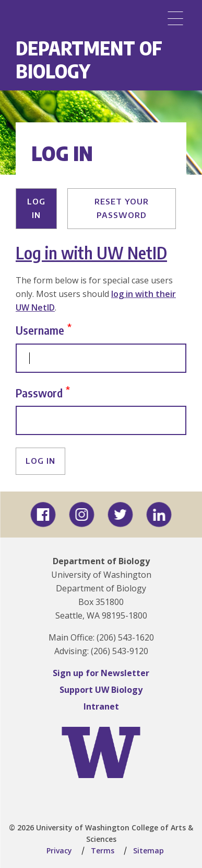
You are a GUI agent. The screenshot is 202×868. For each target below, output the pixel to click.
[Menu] (176, 18)
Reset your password (122, 208)
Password (39, 392)
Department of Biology (89, 59)
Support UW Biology (101, 690)
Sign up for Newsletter (101, 673)
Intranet (101, 706)
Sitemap (148, 850)
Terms (103, 850)
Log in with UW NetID (91, 253)
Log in (36, 208)
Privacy (59, 850)
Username (40, 330)
